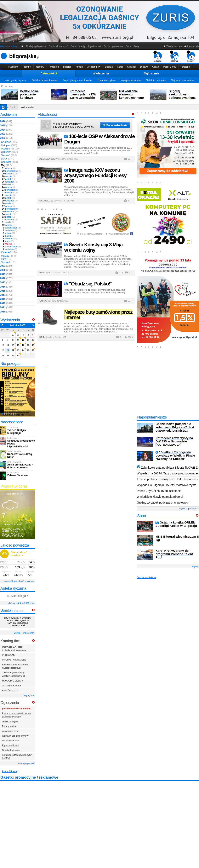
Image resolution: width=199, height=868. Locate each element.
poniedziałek (12, 171)
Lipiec (8, 159)
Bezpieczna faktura (147, 577)
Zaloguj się (192, 46)
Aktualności (49, 73)
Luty (7, 259)
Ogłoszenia (152, 73)
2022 (7, 138)
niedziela (10, 174)
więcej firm (29, 695)
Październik (11, 149)
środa (8, 184)
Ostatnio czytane (107, 80)
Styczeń (9, 262)
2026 (6, 121)
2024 (7, 130)
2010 (7, 312)
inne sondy (29, 633)
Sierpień (9, 155)
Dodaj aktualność (58, 46)
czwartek (10, 182)
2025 (7, 126)
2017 (7, 283)
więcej (195, 566)
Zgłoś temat (95, 46)
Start (12, 107)
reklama (174, 56)
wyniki (17, 633)
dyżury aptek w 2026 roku (21, 603)
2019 (7, 274)
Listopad (9, 145)
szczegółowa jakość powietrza (19, 581)
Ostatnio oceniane (156, 80)
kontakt (191, 56)
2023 (7, 134)
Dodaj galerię (78, 46)
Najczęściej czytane (15, 80)
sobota (9, 176)
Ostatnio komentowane (44, 80)
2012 (7, 303)
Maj (6, 165)
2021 (7, 266)
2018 (7, 278)
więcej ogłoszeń (26, 763)
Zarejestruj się (173, 46)
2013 (7, 299)
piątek (8, 179)
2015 (7, 291)
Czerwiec (9, 162)
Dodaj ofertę (132, 46)
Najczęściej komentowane (78, 80)
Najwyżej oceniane (131, 80)
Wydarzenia (101, 73)
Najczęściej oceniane (183, 80)
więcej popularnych (188, 509)
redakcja (158, 56)
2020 (7, 270)
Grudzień (9, 142)
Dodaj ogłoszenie (113, 46)
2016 (7, 287)
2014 (7, 295)
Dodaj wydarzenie (36, 46)
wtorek (9, 168)
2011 (7, 307)
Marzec (8, 256)
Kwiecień (9, 252)
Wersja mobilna (8, 46)
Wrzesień (9, 152)
